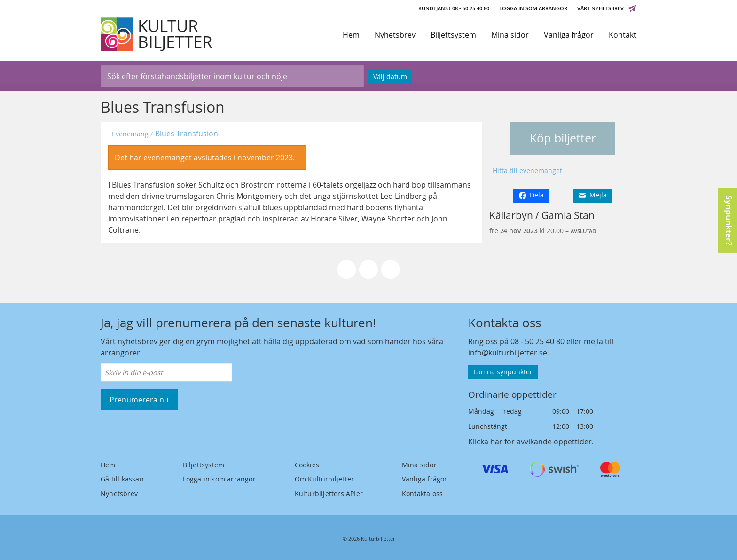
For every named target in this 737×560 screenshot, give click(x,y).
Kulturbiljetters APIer (329, 493)
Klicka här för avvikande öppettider (530, 442)
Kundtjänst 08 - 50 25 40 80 (454, 8)
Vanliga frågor (569, 35)
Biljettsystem (453, 35)
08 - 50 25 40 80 (537, 341)
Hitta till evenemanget (527, 170)
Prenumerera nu (139, 400)
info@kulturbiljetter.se (508, 353)
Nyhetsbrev (395, 35)
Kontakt (623, 35)
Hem (351, 35)
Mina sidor (510, 35)
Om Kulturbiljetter (325, 479)
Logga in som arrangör (533, 8)
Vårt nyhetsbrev (607, 8)
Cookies (307, 465)
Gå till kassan (122, 479)
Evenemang (130, 134)
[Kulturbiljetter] (157, 34)
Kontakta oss (422, 493)
